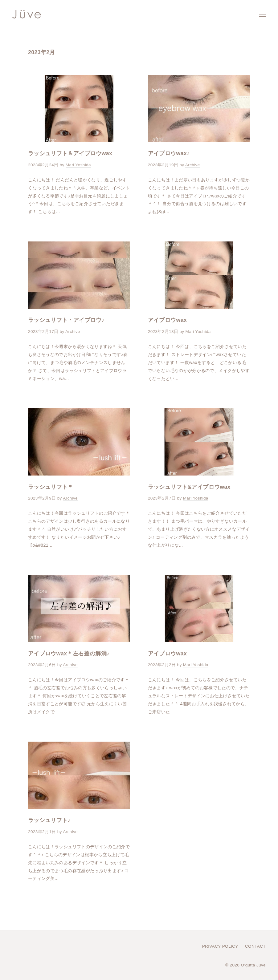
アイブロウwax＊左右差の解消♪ (69, 654)
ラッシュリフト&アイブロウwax (189, 487)
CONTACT (255, 946)
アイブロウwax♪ (169, 153)
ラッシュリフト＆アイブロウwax (70, 153)
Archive (193, 165)
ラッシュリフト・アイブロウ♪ (66, 320)
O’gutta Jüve (253, 965)
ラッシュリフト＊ (51, 487)
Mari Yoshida (78, 165)
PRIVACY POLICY (220, 946)
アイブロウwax (167, 320)
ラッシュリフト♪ (49, 820)
